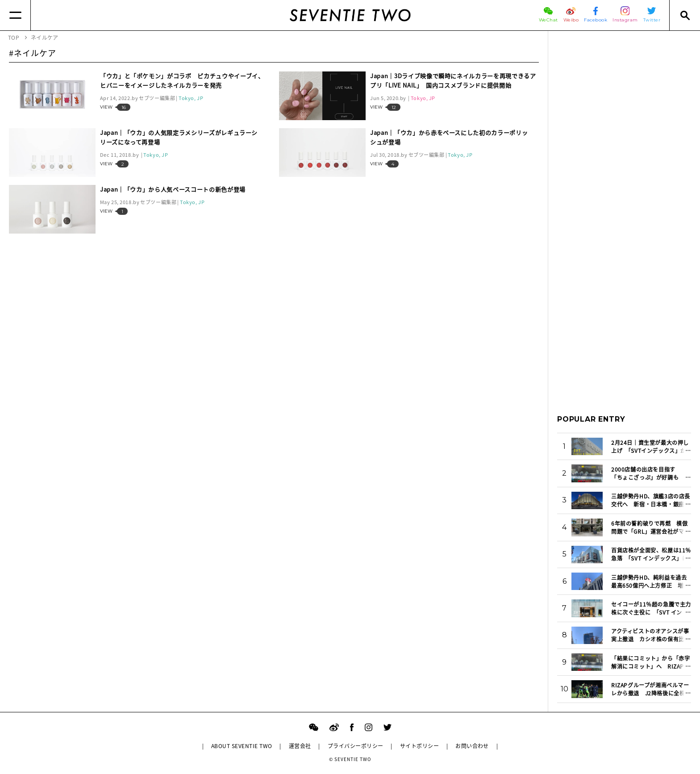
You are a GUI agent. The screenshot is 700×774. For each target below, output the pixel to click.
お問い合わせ (472, 746)
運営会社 (300, 746)
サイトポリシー (419, 746)
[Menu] (15, 15)
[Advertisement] (624, 174)
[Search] (685, 15)
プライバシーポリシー (356, 746)
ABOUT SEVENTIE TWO (242, 746)
